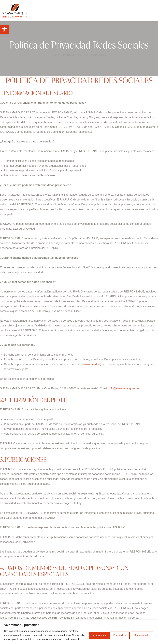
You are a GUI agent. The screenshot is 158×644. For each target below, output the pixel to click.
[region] (79, 630)
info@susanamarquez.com (125, 388)
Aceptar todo (142, 633)
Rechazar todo (117, 633)
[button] (4, 30)
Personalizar (91, 633)
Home (56, 55)
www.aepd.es (92, 364)
